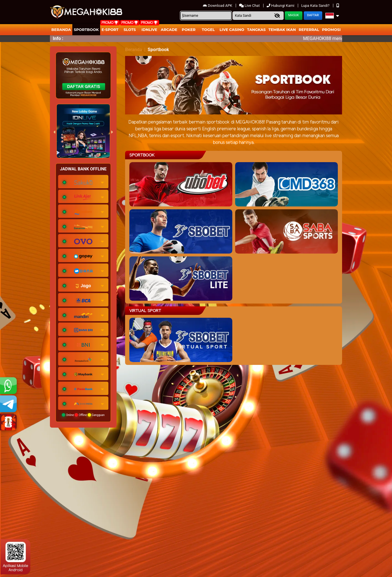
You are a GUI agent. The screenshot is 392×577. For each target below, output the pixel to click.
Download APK (218, 6)
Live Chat (250, 6)
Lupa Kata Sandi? (316, 6)
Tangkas (256, 30)
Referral (309, 30)
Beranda (61, 30)
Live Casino (232, 30)
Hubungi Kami (281, 6)
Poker (189, 30)
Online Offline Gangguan (83, 415)
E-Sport (110, 30)
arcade (169, 30)
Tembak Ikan (282, 30)
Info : (58, 38)
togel (208, 30)
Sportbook (86, 30)
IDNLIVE (149, 30)
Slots (130, 30)
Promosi (331, 30)
